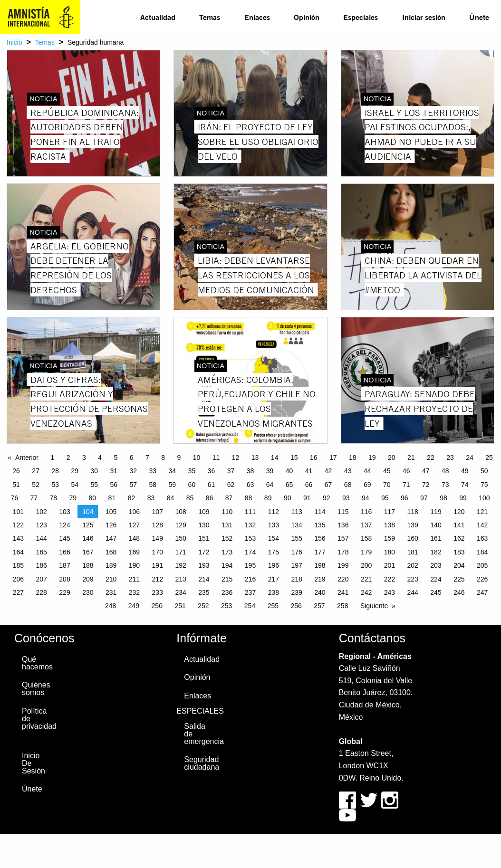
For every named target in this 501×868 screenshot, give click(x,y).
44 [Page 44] (367, 471)
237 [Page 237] (250, 592)
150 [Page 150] (180, 538)
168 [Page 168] (111, 552)
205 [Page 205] (482, 565)
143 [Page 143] (18, 538)
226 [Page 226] (482, 579)
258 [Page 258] (342, 606)
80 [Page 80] (93, 498)
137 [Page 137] (366, 525)
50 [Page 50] (484, 471)
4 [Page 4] (100, 458)
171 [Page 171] (180, 552)
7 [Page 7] (147, 458)
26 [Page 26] (16, 471)
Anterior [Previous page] (27, 458)
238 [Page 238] (274, 592)
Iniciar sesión (424, 17)
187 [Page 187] (64, 565)
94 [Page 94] (366, 498)
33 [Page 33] (153, 471)
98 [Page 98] (443, 498)
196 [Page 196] (274, 565)
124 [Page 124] (64, 525)
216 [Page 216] (250, 579)
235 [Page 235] (204, 592)
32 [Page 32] (134, 471)
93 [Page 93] (346, 498)
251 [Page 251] (180, 606)
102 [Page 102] (42, 512)
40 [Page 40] (289, 471)
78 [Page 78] (54, 498)
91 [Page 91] (307, 498)
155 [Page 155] (296, 538)
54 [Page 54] (75, 485)
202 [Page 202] (413, 565)
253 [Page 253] (226, 606)
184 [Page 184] (482, 552)
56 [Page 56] (114, 485)
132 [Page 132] (250, 525)
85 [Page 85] (190, 498)
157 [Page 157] (343, 538)
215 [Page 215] (227, 579)
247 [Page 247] (482, 592)
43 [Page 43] (348, 471)
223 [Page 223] (413, 579)
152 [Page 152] (227, 538)
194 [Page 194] (227, 565)
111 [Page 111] (250, 512)
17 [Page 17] (333, 458)
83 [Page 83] (151, 498)
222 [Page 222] (390, 579)
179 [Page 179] (366, 552)
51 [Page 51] (16, 485)
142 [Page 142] (482, 525)
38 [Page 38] (250, 471)
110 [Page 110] (227, 512)
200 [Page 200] (366, 565)
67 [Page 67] (328, 485)
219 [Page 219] (320, 579)
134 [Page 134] (296, 525)
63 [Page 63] (250, 485)
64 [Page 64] (270, 485)
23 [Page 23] (450, 458)
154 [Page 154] (274, 538)
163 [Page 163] (482, 538)
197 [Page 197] (296, 565)
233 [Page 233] (158, 592)
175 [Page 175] (274, 552)
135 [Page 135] (320, 525)
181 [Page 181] (413, 552)
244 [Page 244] (413, 592)
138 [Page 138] (390, 525)
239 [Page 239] (296, 592)
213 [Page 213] (180, 579)
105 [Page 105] (111, 512)
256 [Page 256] (296, 606)
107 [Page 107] (158, 512)
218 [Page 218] (296, 579)
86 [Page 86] (210, 498)
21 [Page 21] (411, 458)
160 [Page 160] (413, 538)
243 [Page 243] (390, 592)
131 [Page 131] (227, 525)
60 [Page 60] (192, 485)
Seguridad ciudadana (199, 763)
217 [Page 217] (274, 579)
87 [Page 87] (229, 498)
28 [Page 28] (55, 471)
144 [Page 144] (42, 538)
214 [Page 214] (204, 579)
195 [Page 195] (250, 565)
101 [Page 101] (18, 512)
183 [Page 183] (459, 552)
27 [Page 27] (36, 471)
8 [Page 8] (163, 458)
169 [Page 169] (134, 552)
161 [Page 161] (436, 538)
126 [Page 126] (111, 525)
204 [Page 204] (459, 565)
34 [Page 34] (173, 471)
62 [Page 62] (231, 485)
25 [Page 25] (489, 458)
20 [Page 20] (392, 458)
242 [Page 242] (366, 592)
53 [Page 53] (55, 485)
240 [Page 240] (320, 592)
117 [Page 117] (390, 512)
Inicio (14, 42)
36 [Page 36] (212, 471)
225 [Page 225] (459, 579)
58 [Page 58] (153, 485)
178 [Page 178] (343, 552)
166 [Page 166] (64, 552)
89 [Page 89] (268, 498)
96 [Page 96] (405, 498)
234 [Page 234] (180, 592)
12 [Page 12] (236, 458)
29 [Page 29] (75, 471)
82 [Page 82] (132, 498)
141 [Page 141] (459, 525)
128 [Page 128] (158, 525)
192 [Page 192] (180, 565)
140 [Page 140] (436, 525)
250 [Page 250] (157, 606)
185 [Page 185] (18, 565)
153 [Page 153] (250, 538)
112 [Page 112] (274, 512)
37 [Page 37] (231, 471)
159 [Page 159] (390, 538)
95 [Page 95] (385, 498)
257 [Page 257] (319, 606)
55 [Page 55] (94, 485)
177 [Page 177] (320, 552)
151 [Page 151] (204, 538)
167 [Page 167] (88, 552)
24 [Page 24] (470, 458)
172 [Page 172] (204, 552)
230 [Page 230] (88, 592)
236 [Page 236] (227, 592)
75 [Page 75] (484, 485)
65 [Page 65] (289, 485)
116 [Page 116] (366, 512)
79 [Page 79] (73, 498)
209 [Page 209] (88, 579)
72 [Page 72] (426, 485)
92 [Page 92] (327, 498)
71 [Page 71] (406, 485)
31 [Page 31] (114, 471)
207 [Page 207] (42, 579)
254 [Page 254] (250, 606)
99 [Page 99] (463, 498)
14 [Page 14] (275, 458)
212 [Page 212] (158, 579)
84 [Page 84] (171, 498)
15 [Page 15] (294, 458)
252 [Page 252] (203, 606)
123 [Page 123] (42, 525)
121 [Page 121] (482, 512)
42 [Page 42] (328, 471)
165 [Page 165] (42, 552)
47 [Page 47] (426, 471)
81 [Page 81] (112, 498)
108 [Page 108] (180, 512)
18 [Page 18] (353, 458)
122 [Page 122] (18, 525)
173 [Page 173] (227, 552)
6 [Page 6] (132, 458)
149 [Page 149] (158, 538)
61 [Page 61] (212, 485)
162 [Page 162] (459, 538)
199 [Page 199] (343, 565)
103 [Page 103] (64, 512)
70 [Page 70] (387, 485)
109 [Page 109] (204, 512)
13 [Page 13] (255, 458)
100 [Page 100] (484, 498)
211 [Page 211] (134, 579)
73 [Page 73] (445, 485)
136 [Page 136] (343, 525)
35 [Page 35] (192, 471)
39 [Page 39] (270, 471)
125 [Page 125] (88, 525)
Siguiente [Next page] (374, 606)
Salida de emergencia (199, 734)
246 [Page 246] (459, 592)
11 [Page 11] (216, 458)
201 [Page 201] (390, 565)
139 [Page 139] (413, 525)
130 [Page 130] (204, 525)
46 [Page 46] (406, 471)
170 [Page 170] (158, 552)
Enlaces (257, 17)
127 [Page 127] (134, 525)
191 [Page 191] (158, 565)
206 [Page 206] (18, 579)
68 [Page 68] (348, 485)
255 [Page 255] (273, 606)
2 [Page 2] (68, 458)
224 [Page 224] (436, 579)
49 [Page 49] (465, 471)
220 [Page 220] (343, 579)
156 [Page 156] (320, 538)
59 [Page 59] (173, 485)
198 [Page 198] (320, 565)
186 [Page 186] (42, 565)
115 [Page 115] (343, 512)
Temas (210, 17)
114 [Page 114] (320, 512)
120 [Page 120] (459, 512)
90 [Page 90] (288, 498)
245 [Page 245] (436, 592)
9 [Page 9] (179, 458)
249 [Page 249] (134, 606)
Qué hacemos (37, 663)
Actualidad (158, 17)
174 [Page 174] (250, 552)
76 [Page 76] (14, 498)
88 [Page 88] (249, 498)
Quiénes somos (36, 689)
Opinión (307, 17)
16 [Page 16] (314, 458)
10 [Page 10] (197, 458)
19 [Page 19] (372, 458)
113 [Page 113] (296, 512)
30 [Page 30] (94, 471)
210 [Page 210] (111, 579)
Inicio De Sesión (34, 763)
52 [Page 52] (36, 485)
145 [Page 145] (64, 538)
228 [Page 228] (42, 592)
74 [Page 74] (465, 485)
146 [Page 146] (88, 538)
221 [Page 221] (366, 579)
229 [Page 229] (64, 592)
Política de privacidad (37, 719)
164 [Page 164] (18, 552)
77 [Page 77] (34, 498)
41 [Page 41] (309, 471)
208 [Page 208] (64, 579)
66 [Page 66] (309, 485)
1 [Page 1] (52, 458)
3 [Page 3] (84, 458)
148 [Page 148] (134, 538)
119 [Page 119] (436, 512)
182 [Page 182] (436, 552)
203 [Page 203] (436, 565)
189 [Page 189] (111, 565)
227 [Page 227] (18, 592)
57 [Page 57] (134, 485)
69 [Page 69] (367, 485)
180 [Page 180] (390, 552)
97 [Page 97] (424, 498)
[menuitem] (158, 17)
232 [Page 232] (134, 592)
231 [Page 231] (111, 592)
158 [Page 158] (366, 538)
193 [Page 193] (204, 565)
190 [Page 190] (134, 565)
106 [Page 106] (134, 512)
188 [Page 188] (88, 565)
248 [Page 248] (111, 606)
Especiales (361, 17)
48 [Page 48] (445, 471)
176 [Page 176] (296, 552)
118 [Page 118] (413, 512)
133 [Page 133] (274, 525)
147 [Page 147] (111, 538)
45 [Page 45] (387, 471)
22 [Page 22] (431, 458)
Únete (479, 17)
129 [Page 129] (180, 525)
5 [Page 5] (116, 458)
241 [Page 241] (343, 592)
